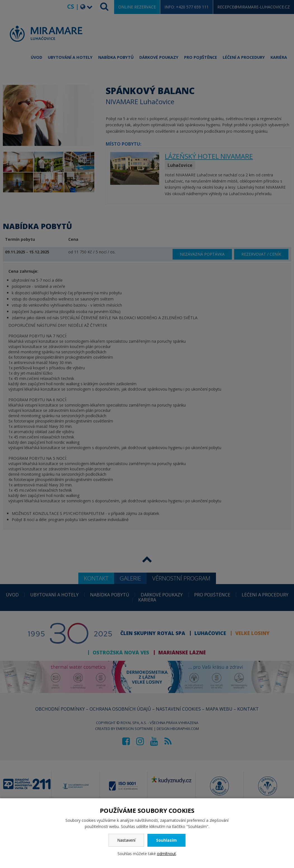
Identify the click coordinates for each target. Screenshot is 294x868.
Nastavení (126, 840)
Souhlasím (166, 840)
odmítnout (166, 854)
